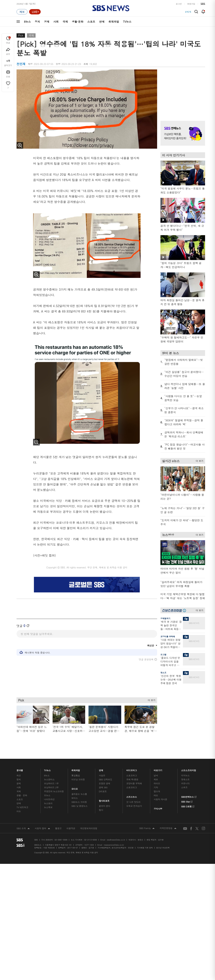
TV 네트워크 (22, 807)
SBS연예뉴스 (189, 796)
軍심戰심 (76, 775)
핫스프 (163, 673)
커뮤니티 (185, 783)
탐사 (101, 810)
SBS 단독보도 (106, 779)
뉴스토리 (48, 803)
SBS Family (147, 828)
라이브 (157, 783)
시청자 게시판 (160, 799)
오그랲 (163, 654)
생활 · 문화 (22, 795)
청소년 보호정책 (163, 848)
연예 (102, 22)
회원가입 (191, 4)
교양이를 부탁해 (168, 636)
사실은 (102, 775)
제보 (156, 779)
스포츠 (91, 22)
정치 (37, 22)
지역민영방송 (168, 828)
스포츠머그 (132, 775)
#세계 (188, 12)
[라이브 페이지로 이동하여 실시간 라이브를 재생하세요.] (35, 12)
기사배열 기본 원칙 (145, 848)
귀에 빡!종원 (132, 779)
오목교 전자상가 (134, 806)
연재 (101, 770)
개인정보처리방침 (89, 828)
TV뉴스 (127, 22)
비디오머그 (132, 770)
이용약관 (71, 828)
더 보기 (151, 700)
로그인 (179, 4)
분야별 (20, 770)
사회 (56, 22)
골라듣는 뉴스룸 (79, 794)
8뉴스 (27, 22)
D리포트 (103, 791)
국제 (65, 22)
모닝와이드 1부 (51, 783)
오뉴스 (47, 795)
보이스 (75, 798)
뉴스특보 (48, 807)
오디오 (75, 788)
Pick (21, 35)
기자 (156, 787)
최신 (19, 775)
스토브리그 (132, 787)
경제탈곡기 (165, 618)
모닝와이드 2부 (51, 787)
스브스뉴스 (132, 796)
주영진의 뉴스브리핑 (54, 791)
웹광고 (58, 828)
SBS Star (187, 801)
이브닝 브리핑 (78, 779)
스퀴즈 (184, 787)
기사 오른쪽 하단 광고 (182, 719)
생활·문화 (77, 22)
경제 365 (103, 787)
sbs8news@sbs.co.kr (116, 840)
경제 (47, 22)
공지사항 (158, 809)
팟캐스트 (185, 779)
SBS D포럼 (188, 806)
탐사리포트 (104, 800)
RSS (156, 795)
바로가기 (158, 770)
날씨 (156, 775)
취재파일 (114, 22)
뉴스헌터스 (49, 779)
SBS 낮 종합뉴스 (80, 806)
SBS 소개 (23, 829)
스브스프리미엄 (189, 770)
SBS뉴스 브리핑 (79, 802)
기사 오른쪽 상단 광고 (182, 91)
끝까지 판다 (105, 806)
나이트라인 (49, 799)
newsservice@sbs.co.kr (114, 845)
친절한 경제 (105, 783)
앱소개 (157, 791)
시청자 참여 (42, 829)
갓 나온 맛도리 (133, 802)
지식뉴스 (185, 775)
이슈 (19, 811)
